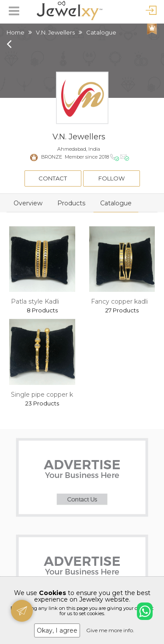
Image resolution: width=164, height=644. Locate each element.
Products (71, 203)
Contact (53, 178)
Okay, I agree (57, 630)
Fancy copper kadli (119, 301)
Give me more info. (110, 630)
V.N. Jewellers (55, 32)
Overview (28, 203)
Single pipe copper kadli (47, 395)
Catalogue (116, 203)
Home (16, 32)
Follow (112, 178)
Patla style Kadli (35, 301)
